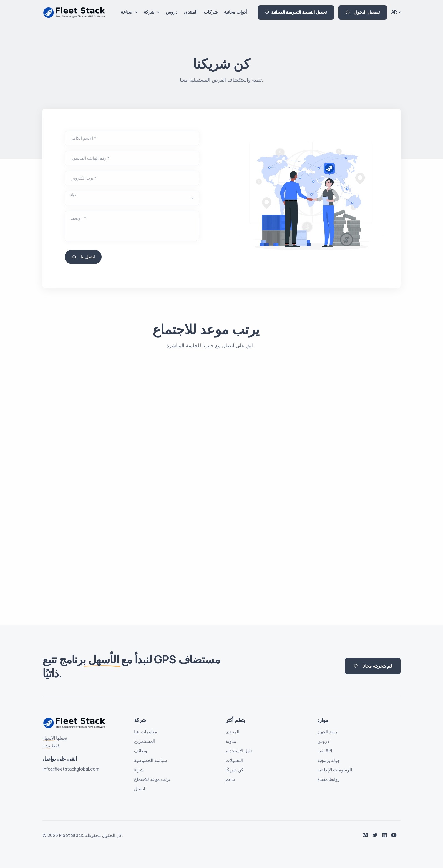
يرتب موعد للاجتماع (152, 779)
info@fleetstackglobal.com (71, 769)
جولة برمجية (329, 760)
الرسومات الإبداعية (335, 770)
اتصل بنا (83, 257)
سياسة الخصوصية (150, 760)
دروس (172, 12)
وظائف (141, 751)
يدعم (230, 779)
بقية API (325, 751)
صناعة (127, 12)
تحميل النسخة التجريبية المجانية (296, 12)
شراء (139, 770)
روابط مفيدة (329, 779)
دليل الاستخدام (239, 751)
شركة (150, 12)
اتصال (139, 789)
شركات (211, 12)
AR (394, 12)
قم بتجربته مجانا (373, 666)
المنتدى (191, 12)
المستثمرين (145, 741)
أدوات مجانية (235, 12)
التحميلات (234, 760)
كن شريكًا (235, 770)
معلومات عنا (146, 732)
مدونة (231, 741)
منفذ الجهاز (327, 732)
